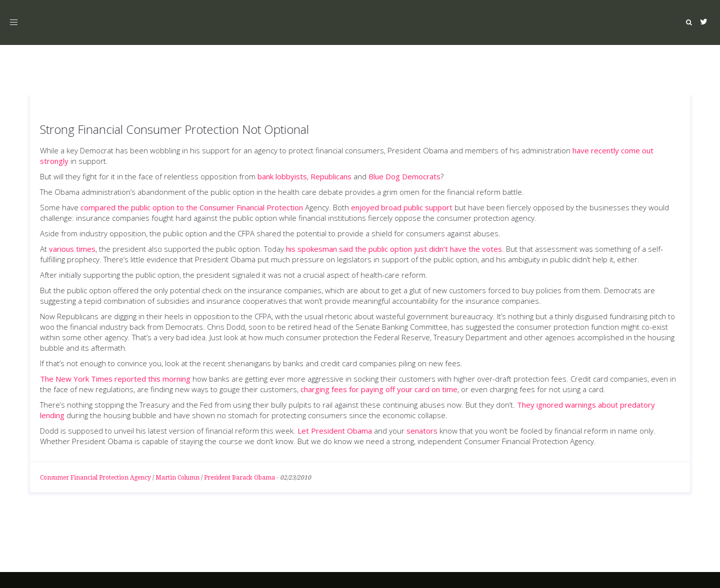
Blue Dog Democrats (404, 176)
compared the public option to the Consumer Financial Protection (192, 207)
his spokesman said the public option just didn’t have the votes (394, 249)
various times (72, 249)
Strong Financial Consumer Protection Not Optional (174, 129)
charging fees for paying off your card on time (379, 389)
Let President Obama (335, 431)
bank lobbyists (282, 176)
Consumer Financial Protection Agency (95, 478)
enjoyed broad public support (402, 207)
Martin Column (177, 478)
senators (422, 431)
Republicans (331, 176)
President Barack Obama (239, 478)
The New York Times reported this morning (115, 379)
